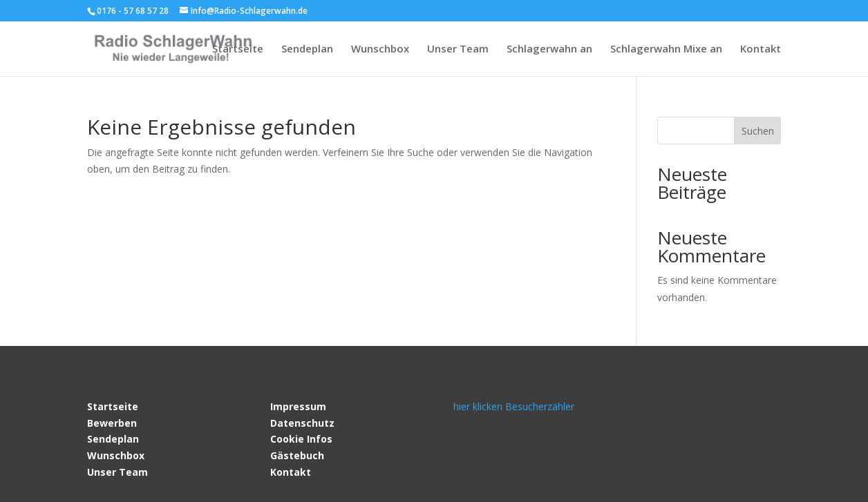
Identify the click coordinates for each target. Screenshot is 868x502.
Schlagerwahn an (549, 49)
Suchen (758, 131)
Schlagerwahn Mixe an (666, 49)
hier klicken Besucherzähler (514, 406)
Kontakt (761, 49)
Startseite (238, 49)
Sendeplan (307, 49)
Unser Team (458, 49)
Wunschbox (380, 49)
